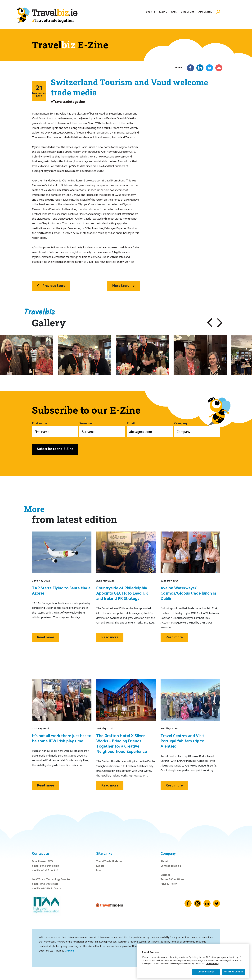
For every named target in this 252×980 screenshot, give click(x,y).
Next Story (123, 286)
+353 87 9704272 (51, 888)
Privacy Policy (169, 884)
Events (151, 12)
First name (55, 429)
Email (150, 429)
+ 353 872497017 (51, 870)
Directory (188, 12)
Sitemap (165, 875)
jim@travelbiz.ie (49, 884)
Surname (102, 429)
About (164, 861)
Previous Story (51, 286)
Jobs (174, 12)
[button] (210, 323)
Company (197, 429)
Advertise (205, 12)
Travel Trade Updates (109, 861)
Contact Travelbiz (171, 866)
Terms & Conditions (172, 879)
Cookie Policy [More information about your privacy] (212, 972)
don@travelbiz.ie (50, 866)
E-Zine (163, 12)
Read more (46, 637)
